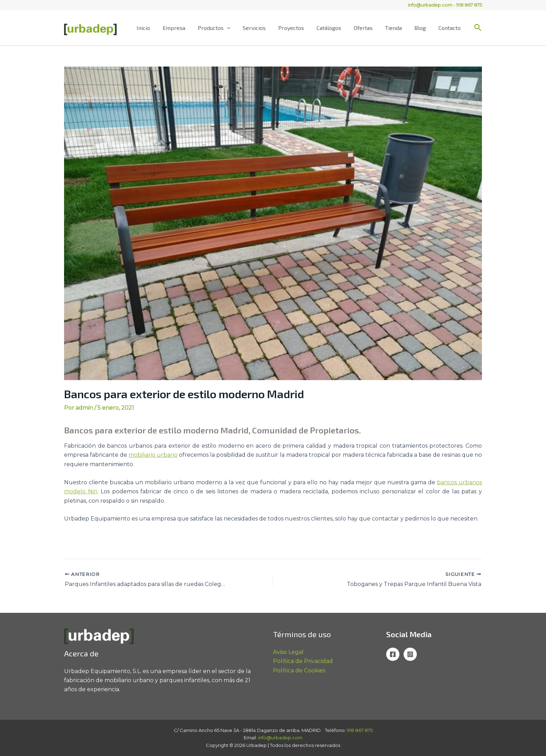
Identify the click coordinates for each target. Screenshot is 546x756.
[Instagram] (410, 654)
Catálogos (335, 28)
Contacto (450, 28)
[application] (237, 28)
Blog (422, 28)
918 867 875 (469, 5)
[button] (478, 28)
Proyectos (299, 28)
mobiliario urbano (153, 455)
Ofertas (368, 28)
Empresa (186, 28)
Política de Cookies (299, 670)
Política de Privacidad (303, 661)
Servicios (263, 28)
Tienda (397, 28)
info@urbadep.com (430, 5)
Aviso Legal (288, 652)
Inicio (157, 28)
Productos (225, 28)
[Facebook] (393, 654)
